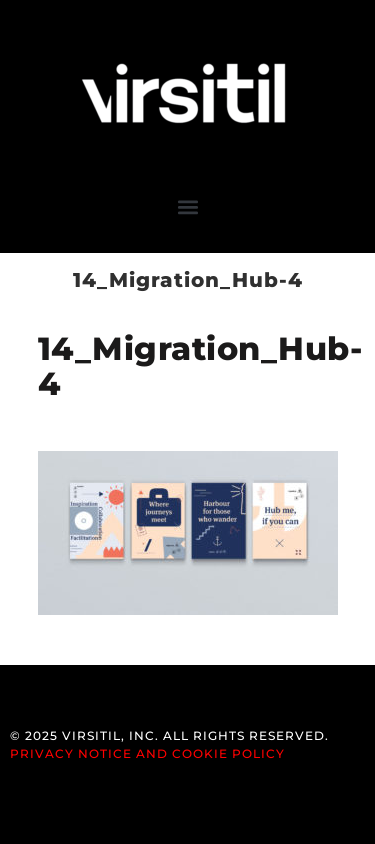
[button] (187, 206)
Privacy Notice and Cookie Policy (147, 753)
